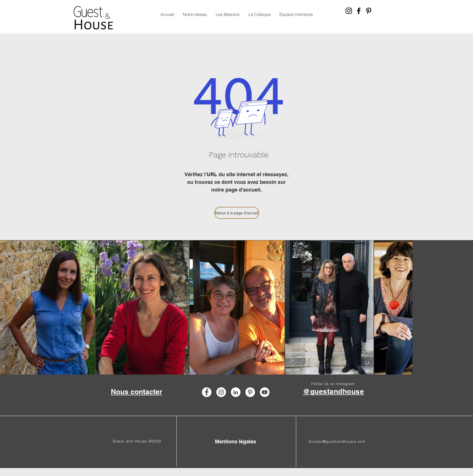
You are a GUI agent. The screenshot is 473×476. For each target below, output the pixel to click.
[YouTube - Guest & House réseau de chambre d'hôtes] (265, 392)
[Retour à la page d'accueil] (237, 213)
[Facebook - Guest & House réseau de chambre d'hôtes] (359, 11)
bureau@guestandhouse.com (337, 441)
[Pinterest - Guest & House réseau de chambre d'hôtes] (369, 11)
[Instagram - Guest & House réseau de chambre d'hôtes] (349, 11)
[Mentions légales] (236, 441)
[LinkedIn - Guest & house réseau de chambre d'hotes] (236, 392)
